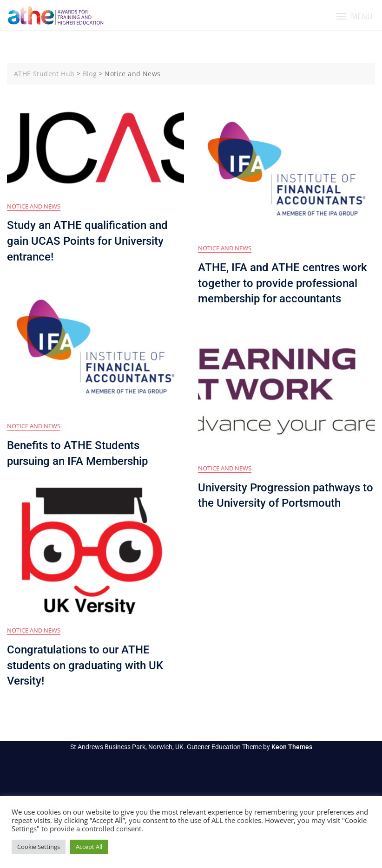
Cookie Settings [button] (39, 847)
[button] (354, 16)
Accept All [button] (89, 847)
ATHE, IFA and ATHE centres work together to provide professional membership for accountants (283, 283)
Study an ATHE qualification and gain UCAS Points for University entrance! (87, 241)
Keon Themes (292, 747)
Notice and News (34, 206)
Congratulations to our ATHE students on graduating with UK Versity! (85, 665)
